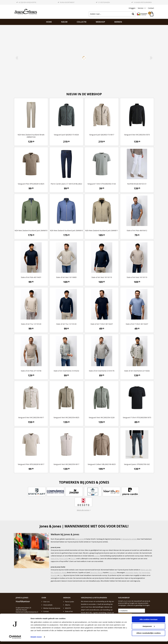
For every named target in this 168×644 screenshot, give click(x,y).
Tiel (140, 573)
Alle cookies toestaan (148, 622)
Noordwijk (129, 573)
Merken (118, 22)
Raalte (136, 573)
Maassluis (113, 573)
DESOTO (68, 608)
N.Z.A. (67, 615)
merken (97, 556)
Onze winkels (48, 605)
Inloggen (132, 8)
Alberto (68, 605)
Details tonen (36, 639)
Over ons (46, 602)
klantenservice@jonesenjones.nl (27, 612)
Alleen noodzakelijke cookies (149, 636)
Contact (151, 8)
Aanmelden (124, 615)
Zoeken (133, 14)
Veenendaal (146, 573)
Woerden (54, 575)
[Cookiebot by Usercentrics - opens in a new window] (15, 639)
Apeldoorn (58, 573)
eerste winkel (79, 539)
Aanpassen (149, 629)
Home (49, 22)
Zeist (61, 575)
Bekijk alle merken (83, 510)
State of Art (55, 559)
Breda (64, 573)
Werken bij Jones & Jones (52, 608)
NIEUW (64, 22)
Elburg (100, 573)
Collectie (82, 22)
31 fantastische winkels (129, 539)
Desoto (73, 559)
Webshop (100, 22)
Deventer (94, 573)
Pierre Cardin (64, 559)
